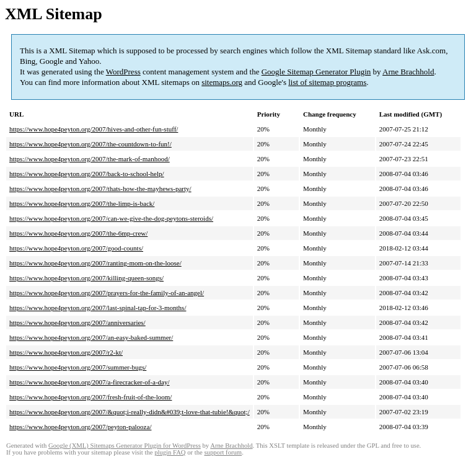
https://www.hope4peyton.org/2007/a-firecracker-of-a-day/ (90, 382)
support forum (223, 452)
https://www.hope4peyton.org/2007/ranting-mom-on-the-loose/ (95, 263)
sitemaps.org (222, 82)
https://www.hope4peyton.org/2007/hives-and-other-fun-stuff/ (94, 129)
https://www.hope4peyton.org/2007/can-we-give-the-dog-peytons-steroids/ (111, 218)
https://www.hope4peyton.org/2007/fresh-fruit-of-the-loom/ (90, 397)
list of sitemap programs (327, 82)
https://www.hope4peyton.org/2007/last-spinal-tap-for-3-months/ (98, 308)
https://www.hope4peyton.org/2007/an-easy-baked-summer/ (91, 337)
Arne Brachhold (408, 72)
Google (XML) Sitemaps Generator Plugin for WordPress (125, 446)
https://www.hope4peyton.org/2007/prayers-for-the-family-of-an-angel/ (107, 293)
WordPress (123, 72)
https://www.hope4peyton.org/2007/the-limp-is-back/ (82, 203)
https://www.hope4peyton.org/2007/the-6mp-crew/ (78, 233)
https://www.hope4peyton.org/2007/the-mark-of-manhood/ (90, 159)
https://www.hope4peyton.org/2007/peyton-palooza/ (80, 427)
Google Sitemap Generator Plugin (316, 72)
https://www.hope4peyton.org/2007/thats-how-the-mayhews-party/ (100, 189)
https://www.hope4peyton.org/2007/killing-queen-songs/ (86, 278)
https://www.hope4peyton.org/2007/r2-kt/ (66, 352)
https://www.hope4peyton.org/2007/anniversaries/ (77, 322)
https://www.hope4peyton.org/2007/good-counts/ (76, 248)
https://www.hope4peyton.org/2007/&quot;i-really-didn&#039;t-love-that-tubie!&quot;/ (130, 412)
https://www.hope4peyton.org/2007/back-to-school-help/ (87, 174)
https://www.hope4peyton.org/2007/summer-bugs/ (78, 367)
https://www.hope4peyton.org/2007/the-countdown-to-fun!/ (90, 144)
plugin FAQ (170, 452)
